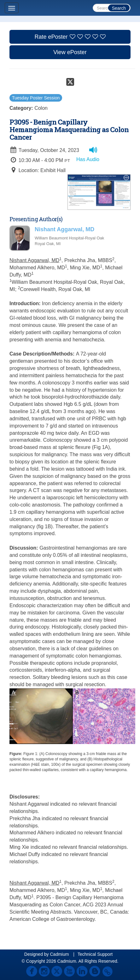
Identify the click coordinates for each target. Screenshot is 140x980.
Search (119, 8)
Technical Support (95, 954)
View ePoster (70, 52)
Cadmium (59, 954)
